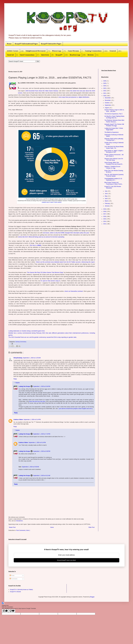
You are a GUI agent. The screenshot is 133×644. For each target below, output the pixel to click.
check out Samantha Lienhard (74, 291)
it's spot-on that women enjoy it (50, 281)
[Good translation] (5, 611)
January (107, 206)
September (108, 105)
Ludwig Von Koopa (24, 386)
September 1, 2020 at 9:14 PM (37, 443)
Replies (18, 383)
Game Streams (73, 51)
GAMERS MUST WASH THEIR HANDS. (52, 202)
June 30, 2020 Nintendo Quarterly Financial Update (114, 175)
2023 (105, 88)
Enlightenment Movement (36, 51)
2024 (105, 86)
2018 (105, 212)
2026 (105, 81)
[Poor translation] (12, 611)
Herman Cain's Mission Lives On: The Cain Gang (114, 159)
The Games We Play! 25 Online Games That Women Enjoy (45, 272)
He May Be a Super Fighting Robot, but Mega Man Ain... (114, 117)
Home (9, 44)
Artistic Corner (13, 51)
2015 (105, 219)
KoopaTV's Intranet (15, 592)
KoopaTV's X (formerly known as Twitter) (21, 590)
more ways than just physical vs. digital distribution (74, 97)
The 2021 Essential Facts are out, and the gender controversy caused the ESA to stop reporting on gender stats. (43, 337)
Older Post (91, 527)
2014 (105, 221)
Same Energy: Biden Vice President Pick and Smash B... (114, 163)
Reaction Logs (75, 55)
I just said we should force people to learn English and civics (75, 409)
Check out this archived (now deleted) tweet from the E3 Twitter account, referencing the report (65, 262)
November (108, 100)
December (108, 98)
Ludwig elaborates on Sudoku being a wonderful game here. (27, 331)
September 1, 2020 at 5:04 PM (42, 386)
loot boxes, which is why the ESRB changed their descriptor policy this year (66, 233)
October (107, 103)
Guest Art (10, 55)
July (106, 191)
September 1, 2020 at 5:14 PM (32, 420)
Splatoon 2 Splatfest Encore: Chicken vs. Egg (113, 167)
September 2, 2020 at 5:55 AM (30, 467)
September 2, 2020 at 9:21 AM (42, 476)
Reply (15, 379)
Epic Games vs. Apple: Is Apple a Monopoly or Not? (114, 151)
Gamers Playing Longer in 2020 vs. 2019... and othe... (114, 111)
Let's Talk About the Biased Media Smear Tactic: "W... (114, 147)
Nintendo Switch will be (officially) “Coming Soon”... (114, 139)
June (106, 194)
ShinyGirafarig (18, 358)
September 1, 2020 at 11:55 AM (32, 358)
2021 (105, 93)
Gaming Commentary (93, 51)
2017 (105, 214)
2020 (105, 96)
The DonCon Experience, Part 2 (113, 114)
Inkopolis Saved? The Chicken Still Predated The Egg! (114, 125)
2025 (105, 83)
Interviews (45, 55)
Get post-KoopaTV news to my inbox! (66, 560)
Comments (13, 579)
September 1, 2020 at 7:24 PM (42, 434)
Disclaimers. (20, 521)
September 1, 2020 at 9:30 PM (42, 451)
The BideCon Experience (112, 132)
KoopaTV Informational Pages (26, 44)
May (106, 196)
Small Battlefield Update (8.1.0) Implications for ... (113, 179)
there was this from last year (37, 401)
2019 (105, 209)
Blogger (92, 597)
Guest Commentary (27, 55)
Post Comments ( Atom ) (23, 530)
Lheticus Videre (18, 420)
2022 (105, 91)
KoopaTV (59, 55)
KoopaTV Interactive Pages (51, 44)
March (107, 201)
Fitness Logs (57, 51)
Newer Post (12, 527)
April (106, 199)
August (107, 108)
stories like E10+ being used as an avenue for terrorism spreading (41, 237)
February (108, 203)
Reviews (91, 55)
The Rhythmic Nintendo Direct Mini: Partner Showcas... (114, 121)
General (113, 51)
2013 (105, 224)
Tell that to (35, 245)
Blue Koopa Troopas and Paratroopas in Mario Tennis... (114, 183)
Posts (12, 576)
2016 (105, 216)
